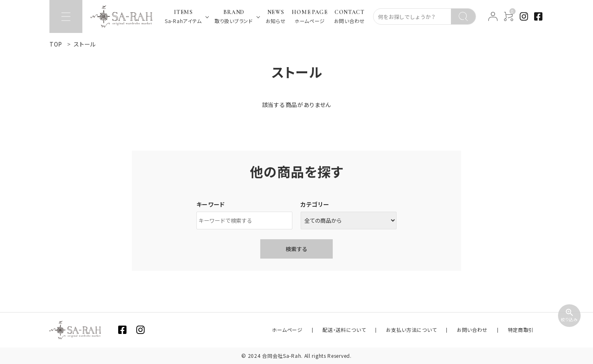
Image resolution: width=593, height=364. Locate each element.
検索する (296, 249)
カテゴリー (315, 204)
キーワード (211, 204)
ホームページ (324, 330)
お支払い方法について (431, 330)
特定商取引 (525, 330)
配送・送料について (372, 330)
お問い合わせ (484, 330)
